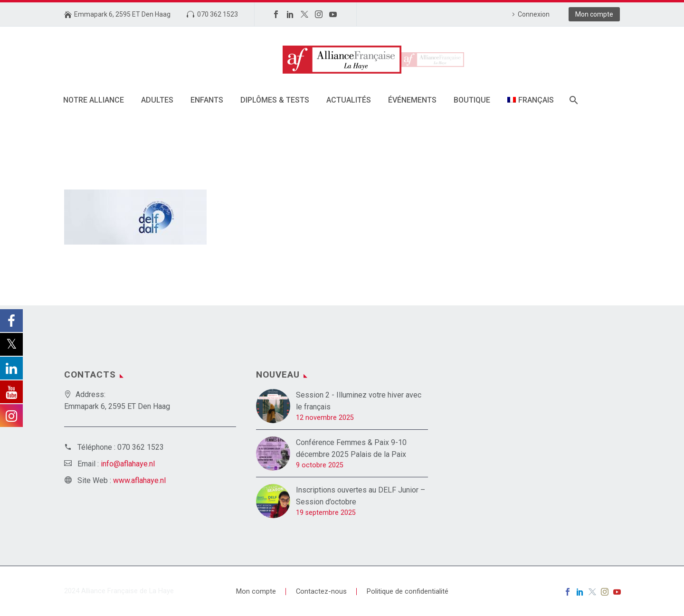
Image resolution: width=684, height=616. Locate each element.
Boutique (472, 100)
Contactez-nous (321, 592)
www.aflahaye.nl (139, 480)
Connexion (534, 14)
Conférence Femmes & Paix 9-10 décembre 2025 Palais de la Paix (351, 448)
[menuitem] (531, 100)
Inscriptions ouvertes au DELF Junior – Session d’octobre (361, 496)
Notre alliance (94, 100)
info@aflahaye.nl (128, 464)
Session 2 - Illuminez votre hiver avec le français (359, 401)
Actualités (349, 100)
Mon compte (594, 14)
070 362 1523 (218, 14)
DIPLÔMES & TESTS (275, 100)
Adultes (157, 100)
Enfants (207, 100)
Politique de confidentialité (408, 592)
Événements (412, 100)
